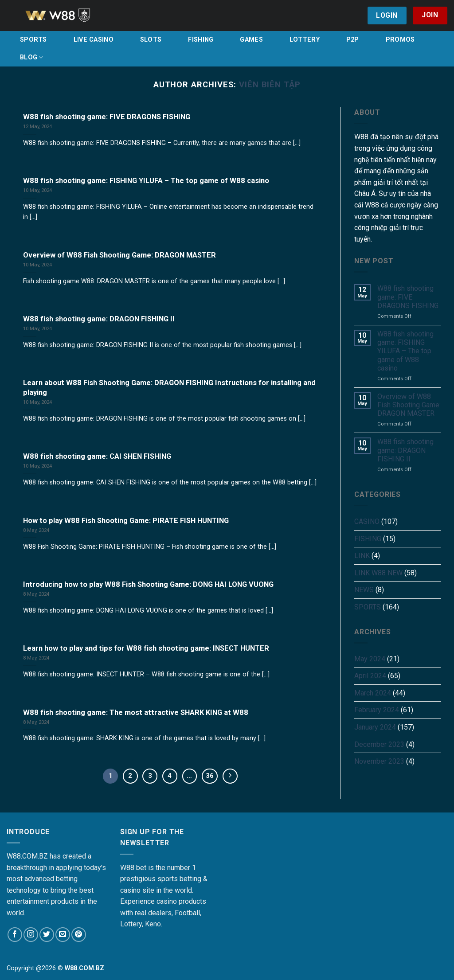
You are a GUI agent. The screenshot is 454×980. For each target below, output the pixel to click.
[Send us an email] (63, 935)
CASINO (367, 521)
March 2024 (373, 693)
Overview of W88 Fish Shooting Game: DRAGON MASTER (409, 405)
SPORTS (33, 40)
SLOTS (151, 40)
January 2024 (375, 727)
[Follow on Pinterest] (79, 935)
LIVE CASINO (94, 40)
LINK (362, 556)
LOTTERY (305, 40)
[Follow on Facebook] (15, 935)
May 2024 (370, 659)
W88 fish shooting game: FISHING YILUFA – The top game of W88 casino (405, 351)
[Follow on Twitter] (47, 935)
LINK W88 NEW (378, 573)
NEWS (364, 590)
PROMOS (400, 40)
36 (210, 776)
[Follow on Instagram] (31, 935)
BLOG (32, 57)
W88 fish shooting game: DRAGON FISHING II (405, 450)
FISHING (201, 40)
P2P (353, 40)
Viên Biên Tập (270, 84)
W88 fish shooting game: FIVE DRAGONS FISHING (408, 297)
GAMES (251, 40)
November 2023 (379, 761)
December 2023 (379, 744)
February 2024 (377, 710)
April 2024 (370, 676)
